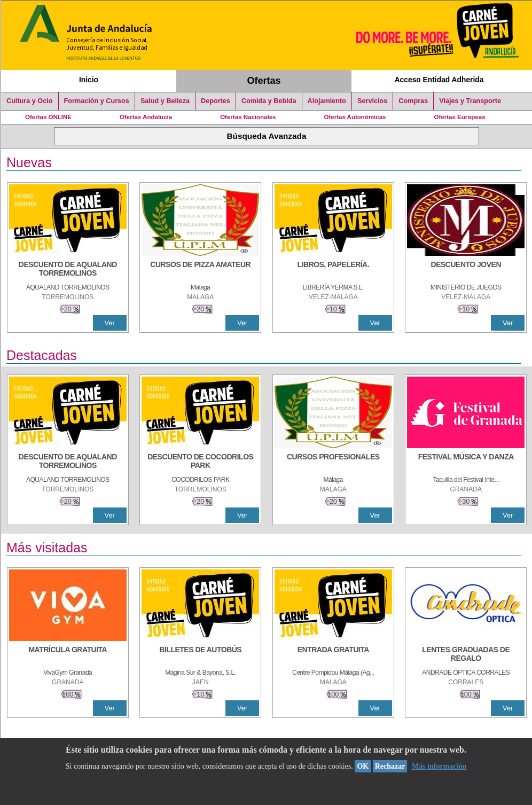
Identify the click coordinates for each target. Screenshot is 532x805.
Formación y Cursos (97, 101)
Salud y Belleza (165, 101)
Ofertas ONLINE (48, 117)
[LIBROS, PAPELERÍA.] (333, 270)
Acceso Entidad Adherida (439, 80)
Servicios (372, 101)
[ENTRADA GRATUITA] (333, 655)
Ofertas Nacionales (248, 117)
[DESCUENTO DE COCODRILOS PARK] (200, 462)
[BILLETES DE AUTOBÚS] (200, 655)
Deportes (216, 101)
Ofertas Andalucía (146, 117)
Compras (413, 101)
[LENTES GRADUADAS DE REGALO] (466, 655)
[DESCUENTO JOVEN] (466, 270)
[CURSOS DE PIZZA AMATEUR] (200, 270)
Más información (439, 766)
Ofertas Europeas (460, 117)
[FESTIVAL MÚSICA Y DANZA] (466, 462)
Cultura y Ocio (30, 101)
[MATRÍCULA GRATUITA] (68, 655)
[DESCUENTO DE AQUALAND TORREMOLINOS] (68, 270)
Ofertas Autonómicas (355, 117)
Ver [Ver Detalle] (110, 323)
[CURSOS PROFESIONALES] (333, 462)
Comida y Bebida (269, 101)
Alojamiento (327, 101)
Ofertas (264, 81)
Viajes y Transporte (470, 101)
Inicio (89, 80)
